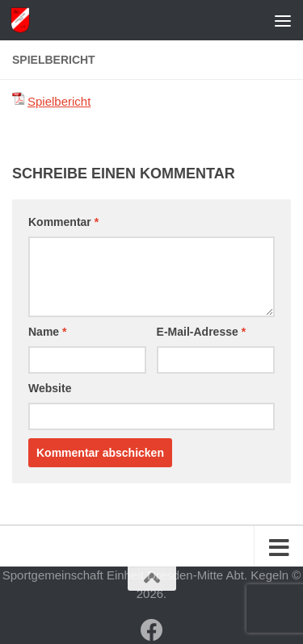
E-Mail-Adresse (202, 332)
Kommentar (63, 222)
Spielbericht (59, 101)
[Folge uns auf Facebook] (152, 630)
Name (47, 332)
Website (50, 388)
